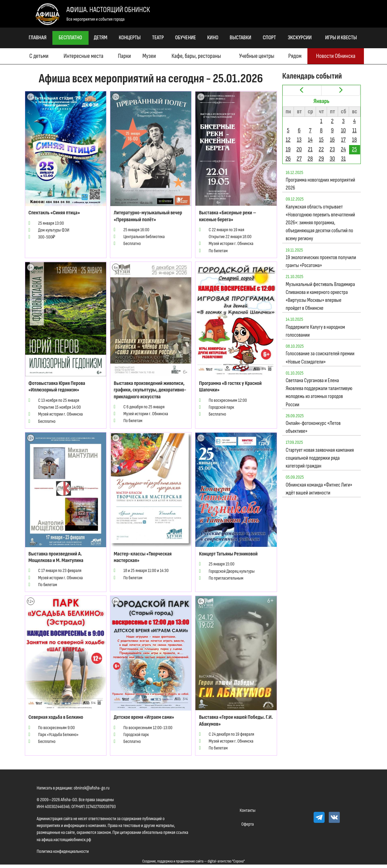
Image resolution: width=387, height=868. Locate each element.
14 (310, 140)
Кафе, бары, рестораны (196, 56)
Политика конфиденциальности (63, 851)
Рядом (295, 56)
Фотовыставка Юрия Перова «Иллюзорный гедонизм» (57, 387)
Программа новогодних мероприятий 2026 (320, 184)
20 (299, 149)
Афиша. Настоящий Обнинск (108, 10)
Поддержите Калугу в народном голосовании (315, 331)
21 (310, 149)
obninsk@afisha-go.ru (92, 788)
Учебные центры (257, 56)
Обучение (186, 38)
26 (288, 159)
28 (310, 159)
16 (332, 140)
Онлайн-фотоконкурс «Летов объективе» (313, 427)
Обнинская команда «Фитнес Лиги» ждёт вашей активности (319, 489)
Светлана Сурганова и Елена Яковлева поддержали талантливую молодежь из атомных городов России (319, 393)
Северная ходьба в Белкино (56, 717)
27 (299, 159)
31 (343, 159)
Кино (213, 38)
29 (321, 159)
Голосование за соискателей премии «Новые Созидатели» (320, 358)
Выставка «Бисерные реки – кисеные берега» (227, 216)
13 (299, 140)
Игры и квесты (341, 38)
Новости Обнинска (336, 56)
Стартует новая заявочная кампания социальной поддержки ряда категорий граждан (320, 458)
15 (321, 140)
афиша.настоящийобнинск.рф (66, 840)
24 (343, 149)
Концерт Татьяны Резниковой (228, 554)
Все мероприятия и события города (96, 19)
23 (332, 149)
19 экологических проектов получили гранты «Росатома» (321, 262)
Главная (38, 38)
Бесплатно (70, 38)
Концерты (130, 38)
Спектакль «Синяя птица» (54, 213)
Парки (124, 56)
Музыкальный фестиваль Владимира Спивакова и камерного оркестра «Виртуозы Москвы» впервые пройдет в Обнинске (320, 297)
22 (321, 149)
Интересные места (84, 56)
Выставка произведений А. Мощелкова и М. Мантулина (56, 557)
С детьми (39, 56)
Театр (158, 38)
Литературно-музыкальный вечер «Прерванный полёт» (148, 216)
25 (354, 149)
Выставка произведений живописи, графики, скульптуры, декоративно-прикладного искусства (150, 390)
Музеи (149, 56)
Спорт (269, 38)
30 (332, 159)
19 (288, 149)
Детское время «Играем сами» (144, 717)
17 (343, 140)
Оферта (247, 824)
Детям (100, 38)
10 (343, 130)
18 (354, 140)
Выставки (241, 38)
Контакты (248, 810)
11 (354, 130)
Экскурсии (300, 38)
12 (288, 140)
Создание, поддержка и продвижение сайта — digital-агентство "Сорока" (194, 861)
